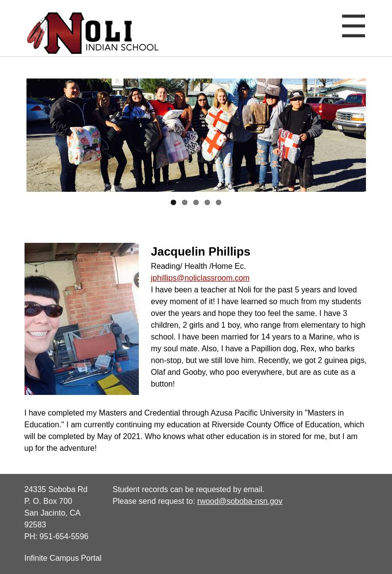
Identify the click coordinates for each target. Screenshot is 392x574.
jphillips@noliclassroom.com (200, 278)
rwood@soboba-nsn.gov (240, 501)
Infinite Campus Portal (63, 558)
